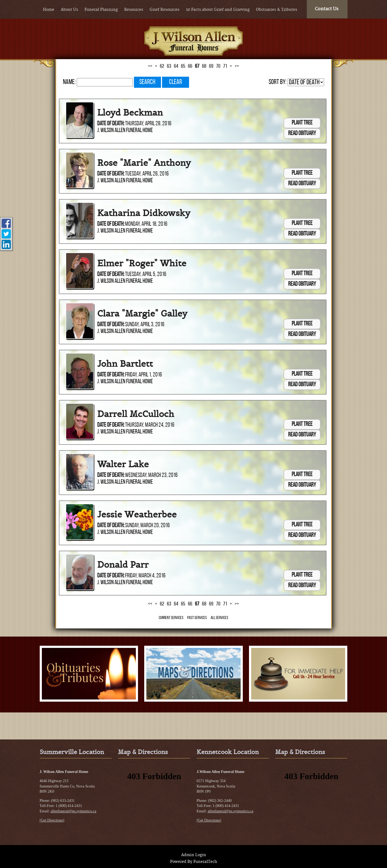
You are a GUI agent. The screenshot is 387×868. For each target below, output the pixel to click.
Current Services (171, 618)
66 (190, 66)
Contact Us (327, 9)
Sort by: (278, 82)
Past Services (197, 618)
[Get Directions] (52, 820)
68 (204, 66)
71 (225, 66)
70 (218, 66)
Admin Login (194, 855)
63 (169, 66)
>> (237, 66)
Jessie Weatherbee (137, 514)
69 (211, 66)
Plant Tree (302, 123)
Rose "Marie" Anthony (144, 163)
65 (183, 66)
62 (162, 66)
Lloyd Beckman (130, 113)
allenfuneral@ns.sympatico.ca (73, 811)
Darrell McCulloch (136, 414)
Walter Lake (123, 464)
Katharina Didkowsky (144, 213)
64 (176, 66)
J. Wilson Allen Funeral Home (125, 131)
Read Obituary (302, 134)
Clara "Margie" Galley (142, 314)
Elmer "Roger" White (142, 263)
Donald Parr (123, 565)
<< (150, 66)
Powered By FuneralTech (194, 862)
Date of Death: (111, 124)
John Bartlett (125, 364)
